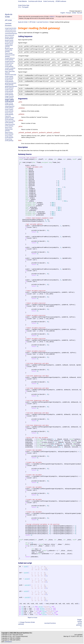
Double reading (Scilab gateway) (9, 77)
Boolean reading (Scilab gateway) (9, 38)
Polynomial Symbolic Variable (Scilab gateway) (10, 118)
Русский (80, 13)
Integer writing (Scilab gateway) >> (79, 623)
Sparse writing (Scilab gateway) (9, 133)
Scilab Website (22, 1)
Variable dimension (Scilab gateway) (10, 62)
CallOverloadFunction (11, 30)
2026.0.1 (52, 17)
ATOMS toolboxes (61, 1)
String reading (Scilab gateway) (9, 136)
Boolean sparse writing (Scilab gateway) (9, 50)
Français (69, 13)
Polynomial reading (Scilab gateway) (10, 122)
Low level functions (8, 24)
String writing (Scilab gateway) (9, 140)
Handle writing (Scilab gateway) (9, 94)
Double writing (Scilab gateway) (9, 81)
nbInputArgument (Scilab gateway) (10, 107)
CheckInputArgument (11, 32)
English (63, 13)
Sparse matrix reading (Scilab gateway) (9, 129)
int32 (26, 591)
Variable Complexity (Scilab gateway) (10, 69)
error (40, 607)
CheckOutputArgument (11, 33)
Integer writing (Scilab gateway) (9, 104)
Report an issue (32, 617)
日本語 (74, 13)
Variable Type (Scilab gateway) (9, 66)
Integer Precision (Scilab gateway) (9, 97)
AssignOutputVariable (11, 28)
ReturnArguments (10, 35)
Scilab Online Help (24, 5)
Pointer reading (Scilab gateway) (9, 110)
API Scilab (8, 20)
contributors (8, 642)
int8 (25, 567)
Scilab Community (49, 1)
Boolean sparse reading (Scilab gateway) (9, 45)
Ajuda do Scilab (9, 15)
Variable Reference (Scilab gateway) (10, 59)
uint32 (27, 597)
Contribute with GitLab (35, 1)
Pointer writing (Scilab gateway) (9, 114)
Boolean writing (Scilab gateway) (9, 41)
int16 (27, 579)
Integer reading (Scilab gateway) (9, 100)
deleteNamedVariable (11, 75)
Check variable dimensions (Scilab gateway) (10, 55)
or (22, 607)
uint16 (27, 585)
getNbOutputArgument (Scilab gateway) (11, 87)
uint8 (26, 573)
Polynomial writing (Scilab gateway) (10, 125)
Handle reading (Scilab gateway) (9, 90)
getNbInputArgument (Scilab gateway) (11, 84)
